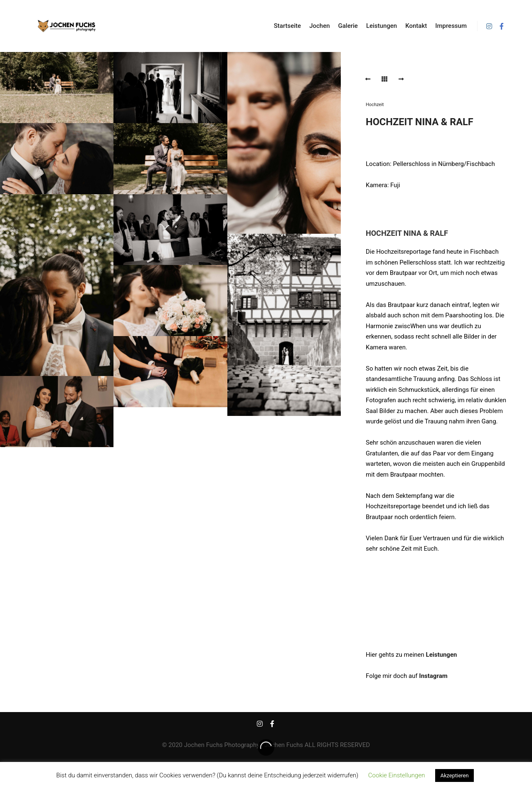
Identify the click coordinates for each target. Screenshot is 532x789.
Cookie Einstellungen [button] (397, 775)
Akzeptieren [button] (454, 775)
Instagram (433, 676)
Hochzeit (375, 105)
